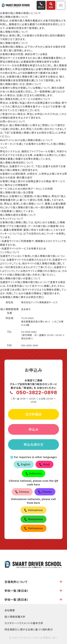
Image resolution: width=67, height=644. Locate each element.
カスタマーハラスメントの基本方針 (24, 623)
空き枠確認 (33, 414)
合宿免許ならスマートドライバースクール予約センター (16, 5)
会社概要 (10, 610)
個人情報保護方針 (15, 617)
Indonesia (34, 473)
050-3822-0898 (37, 392)
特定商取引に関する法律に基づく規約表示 (29, 629)
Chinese (22, 492)
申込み (34, 429)
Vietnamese (33, 510)
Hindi (44, 464)
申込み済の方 (33, 444)
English (24, 464)
